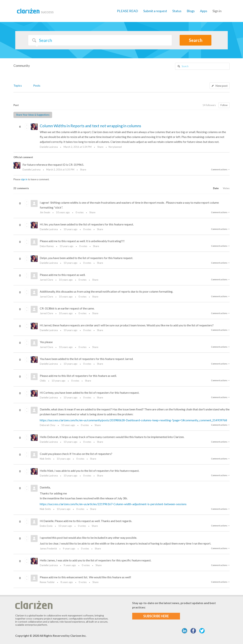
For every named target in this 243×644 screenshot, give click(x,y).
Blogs (191, 11)
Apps (204, 11)
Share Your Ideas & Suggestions (33, 115)
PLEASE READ (127, 11)
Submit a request (155, 11)
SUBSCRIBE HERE (156, 616)
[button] (27, 125)
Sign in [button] (217, 11)
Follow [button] (224, 105)
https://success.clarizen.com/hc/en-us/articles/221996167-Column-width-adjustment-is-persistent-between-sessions (113, 504)
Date (216, 188)
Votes (226, 188)
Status (177, 11)
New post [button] (221, 86)
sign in (24, 179)
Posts (37, 85)
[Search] (100, 40)
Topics (18, 85)
